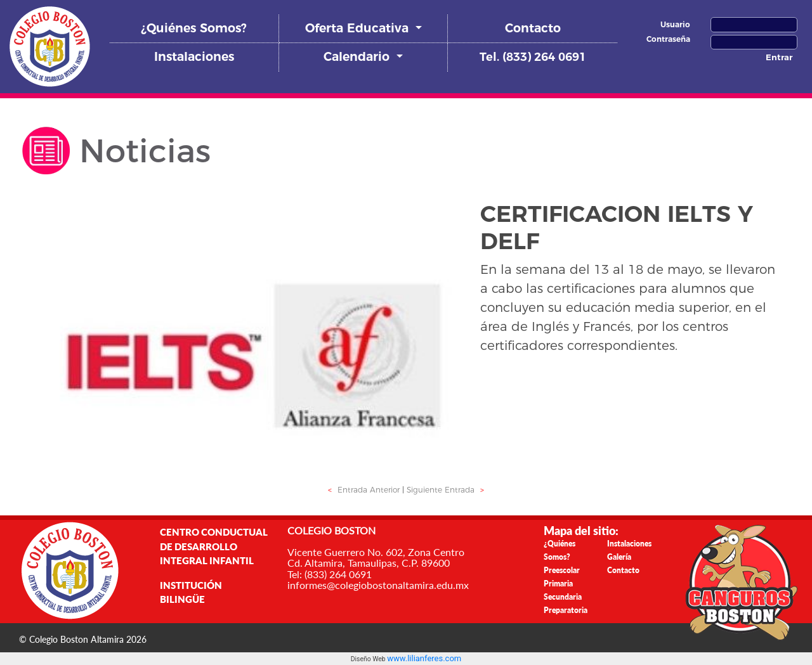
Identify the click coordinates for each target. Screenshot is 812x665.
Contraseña (668, 39)
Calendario (358, 57)
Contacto (533, 28)
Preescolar (562, 570)
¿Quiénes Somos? (194, 28)
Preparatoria (566, 610)
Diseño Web (369, 659)
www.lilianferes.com (424, 658)
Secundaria (563, 597)
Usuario (675, 24)
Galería (619, 557)
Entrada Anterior (362, 490)
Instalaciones (194, 57)
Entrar (779, 57)
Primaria (558, 584)
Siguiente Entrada (447, 490)
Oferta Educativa (359, 28)
